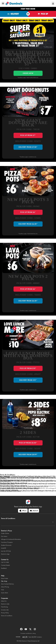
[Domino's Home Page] (14, 3)
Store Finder (5, 578)
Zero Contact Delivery (7, 584)
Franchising (4, 607)
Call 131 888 (5, 562)
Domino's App (5, 554)
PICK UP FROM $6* (28, 212)
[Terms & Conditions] (53, 522)
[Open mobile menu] (3, 3)
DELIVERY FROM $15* (28, 380)
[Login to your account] (53, 3)
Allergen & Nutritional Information (11, 539)
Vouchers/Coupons (7, 542)
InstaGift (3, 548)
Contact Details (5, 565)
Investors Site (5, 610)
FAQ (2, 590)
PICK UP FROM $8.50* (28, 443)
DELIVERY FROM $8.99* (28, 454)
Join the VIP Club (6, 551)
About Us (4, 601)
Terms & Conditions (7, 616)
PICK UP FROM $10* (28, 368)
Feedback (4, 568)
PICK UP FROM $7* (28, 135)
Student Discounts (6, 545)
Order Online (5, 533)
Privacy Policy (5, 613)
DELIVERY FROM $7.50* (28, 147)
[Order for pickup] (42, 14)
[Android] (34, 511)
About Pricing (5, 587)
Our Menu (4, 536)
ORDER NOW (28, 73)
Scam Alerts (5, 593)
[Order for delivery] (14, 14)
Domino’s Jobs (5, 604)
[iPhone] (23, 511)
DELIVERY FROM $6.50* (28, 224)
